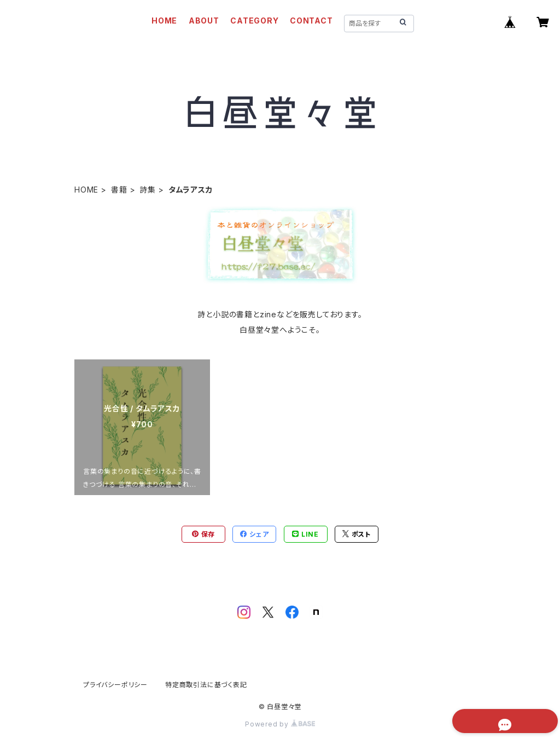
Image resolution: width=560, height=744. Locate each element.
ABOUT (204, 21)
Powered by (280, 724)
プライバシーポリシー (115, 685)
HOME (164, 21)
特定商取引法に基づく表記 (206, 685)
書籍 (119, 190)
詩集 (148, 190)
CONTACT (311, 21)
